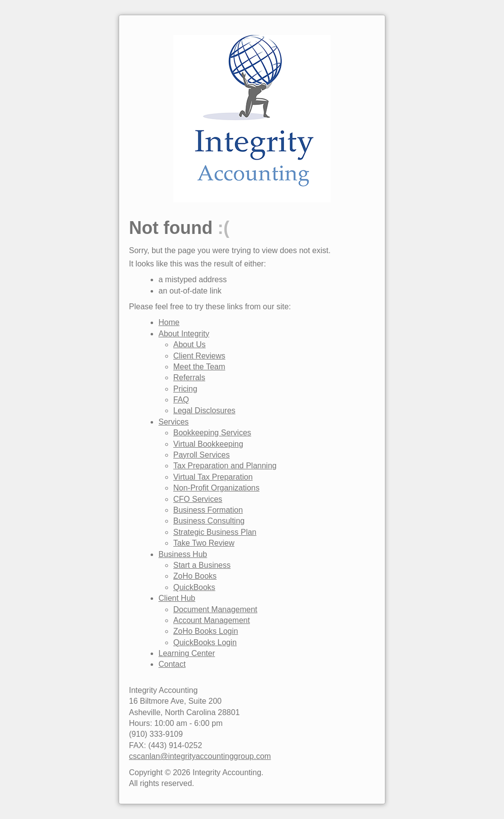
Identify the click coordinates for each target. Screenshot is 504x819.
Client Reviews (199, 356)
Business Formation (208, 510)
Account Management (212, 620)
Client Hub (177, 598)
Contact (172, 664)
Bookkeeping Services (212, 433)
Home (169, 322)
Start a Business (202, 565)
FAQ (181, 400)
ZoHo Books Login (206, 631)
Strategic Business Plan (215, 532)
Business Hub (183, 554)
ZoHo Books (195, 576)
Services (173, 422)
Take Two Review (204, 543)
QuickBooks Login (205, 642)
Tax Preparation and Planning (225, 466)
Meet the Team (199, 367)
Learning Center (187, 653)
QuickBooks (194, 587)
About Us (189, 344)
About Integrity (184, 334)
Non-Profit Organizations (216, 488)
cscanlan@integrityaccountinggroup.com (200, 756)
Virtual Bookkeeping (208, 444)
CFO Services (198, 499)
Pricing (185, 389)
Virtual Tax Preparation (213, 477)
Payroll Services (202, 455)
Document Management (215, 609)
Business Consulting (209, 521)
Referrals (189, 377)
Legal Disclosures (204, 410)
